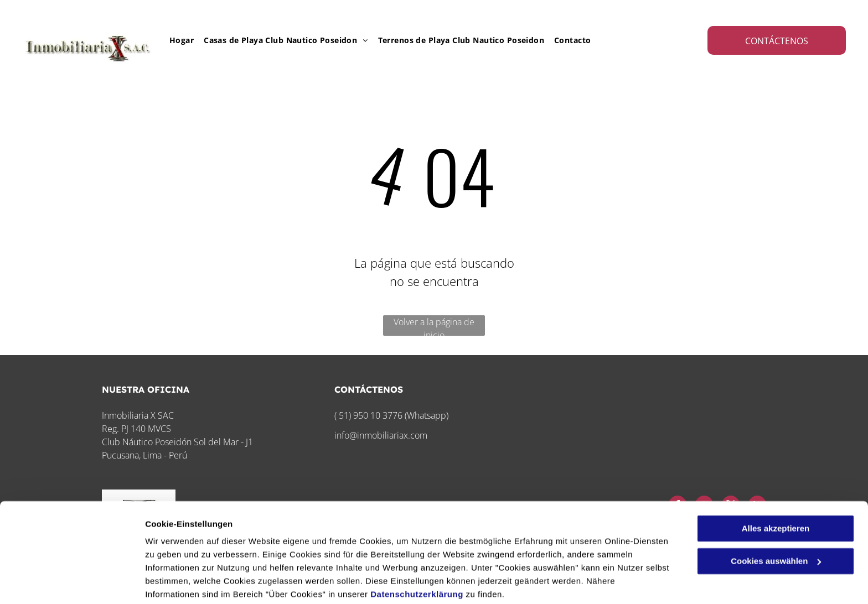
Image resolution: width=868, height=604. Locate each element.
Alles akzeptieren (776, 486)
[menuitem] (177, 40)
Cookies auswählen (184, 582)
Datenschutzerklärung (417, 552)
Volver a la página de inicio (434, 326)
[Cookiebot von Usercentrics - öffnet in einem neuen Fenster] (72, 582)
